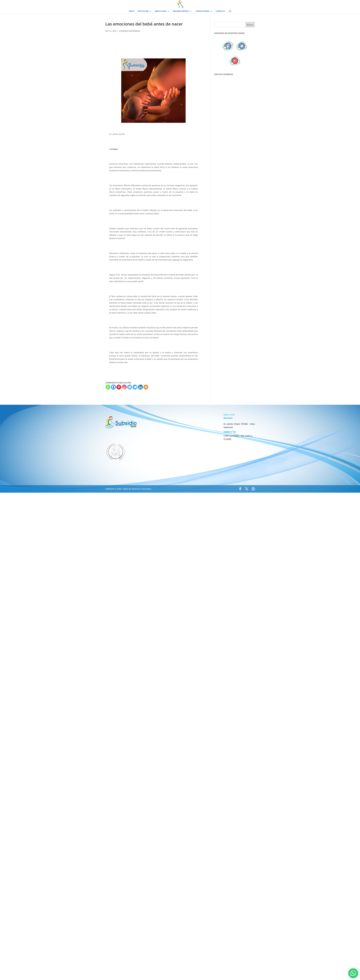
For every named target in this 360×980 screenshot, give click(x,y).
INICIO (132, 11)
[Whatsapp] (108, 387)
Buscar (250, 25)
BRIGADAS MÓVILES (181, 11)
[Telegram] (135, 387)
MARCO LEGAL (161, 11)
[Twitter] (130, 387)
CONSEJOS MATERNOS (129, 31)
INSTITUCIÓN (143, 11)
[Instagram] (124, 387)
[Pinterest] (119, 387)
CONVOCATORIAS (202, 11)
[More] (146, 387)
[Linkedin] (140, 387)
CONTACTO (220, 11)
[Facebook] (113, 387)
